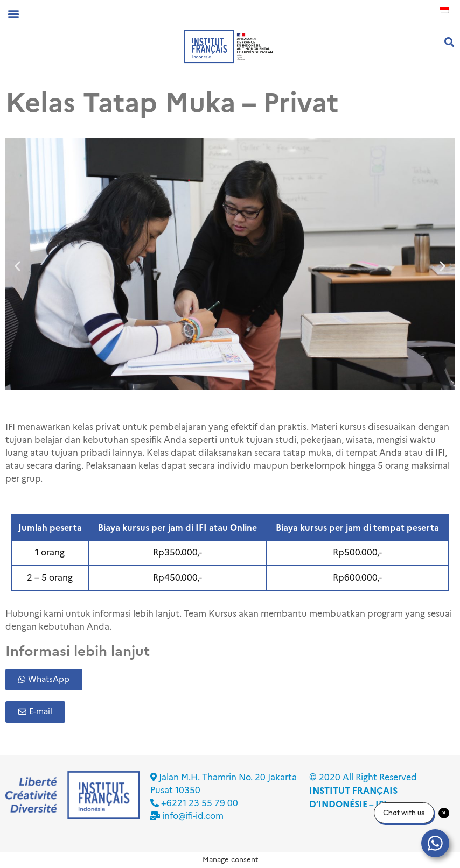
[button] (13, 13)
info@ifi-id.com (193, 816)
